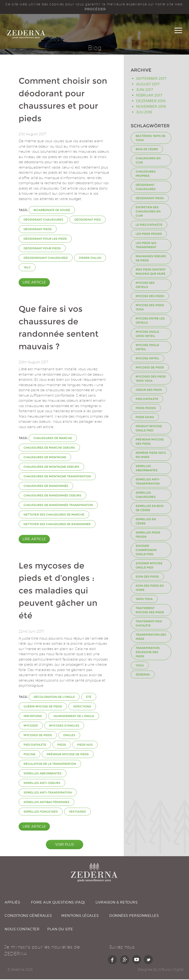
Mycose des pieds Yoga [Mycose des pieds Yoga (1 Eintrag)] (150, 308)
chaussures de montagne (45, 458)
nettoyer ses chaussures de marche (54, 515)
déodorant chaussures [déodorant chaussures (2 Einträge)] (146, 188)
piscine (29, 755)
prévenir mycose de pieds (68, 755)
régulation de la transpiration (50, 764)
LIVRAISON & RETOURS (117, 903)
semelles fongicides (41, 812)
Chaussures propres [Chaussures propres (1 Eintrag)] (146, 175)
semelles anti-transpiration (48, 793)
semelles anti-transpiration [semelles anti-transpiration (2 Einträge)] (148, 482)
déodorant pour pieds (42, 249)
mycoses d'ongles (64, 726)
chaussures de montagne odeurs (51, 468)
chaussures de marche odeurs (49, 448)
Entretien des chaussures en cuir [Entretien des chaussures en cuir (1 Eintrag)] (148, 212)
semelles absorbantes (43, 774)
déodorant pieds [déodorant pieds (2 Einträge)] (150, 199)
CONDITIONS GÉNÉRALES (28, 917)
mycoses (31, 726)
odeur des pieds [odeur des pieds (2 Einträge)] (149, 391)
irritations (33, 717)
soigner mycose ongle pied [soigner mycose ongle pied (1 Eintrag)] (149, 566)
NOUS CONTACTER (22, 930)
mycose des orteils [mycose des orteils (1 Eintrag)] (145, 286)
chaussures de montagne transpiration (57, 477)
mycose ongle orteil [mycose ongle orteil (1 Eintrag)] (147, 348)
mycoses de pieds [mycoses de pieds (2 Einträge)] (150, 368)
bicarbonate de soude (52, 211)
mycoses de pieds (38, 736)
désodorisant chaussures (46, 259)
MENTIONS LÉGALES (80, 917)
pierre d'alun (90, 259)
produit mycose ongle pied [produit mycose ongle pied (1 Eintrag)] (149, 429)
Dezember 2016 (151, 102)
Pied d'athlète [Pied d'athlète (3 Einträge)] (147, 400)
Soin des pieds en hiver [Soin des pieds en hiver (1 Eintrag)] (150, 589)
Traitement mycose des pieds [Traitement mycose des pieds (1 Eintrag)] (150, 611)
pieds (62, 745)
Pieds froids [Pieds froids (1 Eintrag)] (146, 409)
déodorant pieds (38, 230)
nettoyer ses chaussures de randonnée (57, 525)
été (89, 698)
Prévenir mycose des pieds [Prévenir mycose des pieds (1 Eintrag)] (150, 442)
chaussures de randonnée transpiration (58, 506)
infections (82, 707)
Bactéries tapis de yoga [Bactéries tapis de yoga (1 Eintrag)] (151, 139)
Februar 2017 (149, 96)
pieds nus (85, 745)
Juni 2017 (144, 90)
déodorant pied (88, 220)
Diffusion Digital (171, 970)
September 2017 (151, 79)
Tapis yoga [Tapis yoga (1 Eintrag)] (144, 600)
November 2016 (151, 107)
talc (27, 268)
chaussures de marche (53, 439)
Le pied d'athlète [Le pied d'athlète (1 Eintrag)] (149, 226)
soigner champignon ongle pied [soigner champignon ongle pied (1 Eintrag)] (146, 551)
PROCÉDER (95, 9)
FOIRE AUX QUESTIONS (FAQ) (58, 903)
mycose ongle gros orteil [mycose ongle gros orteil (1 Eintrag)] (147, 335)
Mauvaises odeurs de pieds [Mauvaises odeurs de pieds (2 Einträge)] (151, 259)
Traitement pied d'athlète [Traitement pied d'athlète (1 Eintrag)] (149, 624)
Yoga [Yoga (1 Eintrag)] (140, 666)
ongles (69, 736)
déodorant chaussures (43, 220)
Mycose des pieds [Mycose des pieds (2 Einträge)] (150, 297)
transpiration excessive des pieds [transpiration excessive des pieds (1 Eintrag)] (148, 653)
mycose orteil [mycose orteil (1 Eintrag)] (148, 359)
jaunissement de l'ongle (74, 717)
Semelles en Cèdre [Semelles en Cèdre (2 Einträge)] (146, 522)
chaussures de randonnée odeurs (52, 496)
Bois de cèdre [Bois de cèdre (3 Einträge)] (147, 150)
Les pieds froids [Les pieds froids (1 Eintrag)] (149, 235)
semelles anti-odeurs (42, 784)
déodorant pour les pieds (45, 240)
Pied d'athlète (35, 745)
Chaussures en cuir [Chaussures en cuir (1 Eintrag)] (148, 161)
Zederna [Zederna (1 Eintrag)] (143, 675)
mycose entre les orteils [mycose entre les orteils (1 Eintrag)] (150, 321)
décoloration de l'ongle (54, 698)
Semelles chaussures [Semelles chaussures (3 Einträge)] (146, 496)
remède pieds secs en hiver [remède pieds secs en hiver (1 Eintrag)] (151, 456)
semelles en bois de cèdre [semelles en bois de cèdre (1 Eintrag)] (150, 509)
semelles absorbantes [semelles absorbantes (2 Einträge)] (147, 469)
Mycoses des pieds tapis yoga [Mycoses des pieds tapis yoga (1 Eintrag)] (151, 379)
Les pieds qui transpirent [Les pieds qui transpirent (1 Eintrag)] (146, 246)
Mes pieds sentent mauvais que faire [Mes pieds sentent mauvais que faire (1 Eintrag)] (151, 272)
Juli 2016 (144, 113)
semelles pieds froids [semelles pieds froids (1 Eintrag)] (148, 535)
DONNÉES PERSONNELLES (134, 917)
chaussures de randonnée (46, 487)
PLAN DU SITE (60, 930)
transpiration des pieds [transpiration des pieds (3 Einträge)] (151, 638)
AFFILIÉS (12, 903)
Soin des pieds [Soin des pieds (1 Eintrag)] (147, 577)
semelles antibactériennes (46, 803)
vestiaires (77, 812)
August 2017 (148, 85)
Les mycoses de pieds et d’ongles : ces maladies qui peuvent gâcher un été (58, 591)
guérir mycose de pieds (43, 707)
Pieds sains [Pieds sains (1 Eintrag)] (145, 418)
